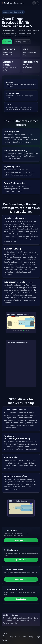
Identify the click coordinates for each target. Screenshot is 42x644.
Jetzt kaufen (21, 560)
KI (19, 637)
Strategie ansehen (22, 42)
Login (38, 637)
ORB (25, 637)
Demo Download (21, 540)
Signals (13, 637)
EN (38, 3)
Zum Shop (7, 42)
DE (34, 3)
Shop (31, 637)
